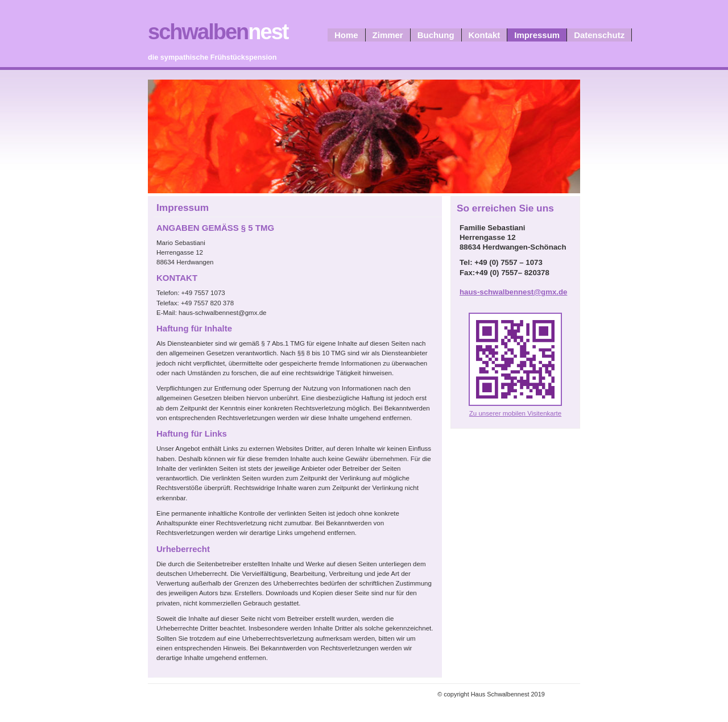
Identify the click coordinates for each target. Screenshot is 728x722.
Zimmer (388, 35)
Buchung (436, 35)
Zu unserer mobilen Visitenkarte (515, 413)
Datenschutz (599, 35)
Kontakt (485, 35)
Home (346, 35)
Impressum (537, 35)
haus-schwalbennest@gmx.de (513, 292)
